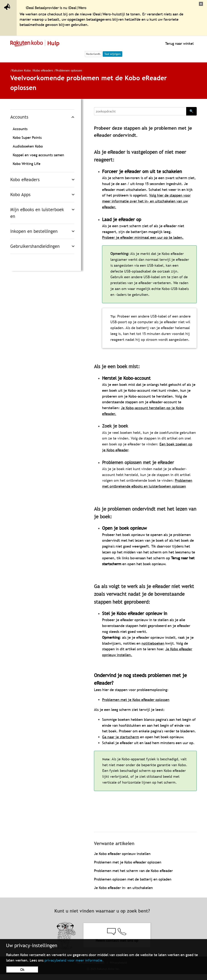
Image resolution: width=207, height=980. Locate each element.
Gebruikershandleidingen (35, 246)
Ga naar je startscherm (121, 737)
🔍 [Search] (191, 111)
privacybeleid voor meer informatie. (74, 960)
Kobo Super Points (27, 137)
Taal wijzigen (112, 54)
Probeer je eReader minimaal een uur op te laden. (143, 237)
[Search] (140, 111)
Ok (22, 970)
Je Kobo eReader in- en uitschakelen (123, 888)
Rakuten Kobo (21, 70)
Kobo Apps (20, 195)
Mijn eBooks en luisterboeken (37, 213)
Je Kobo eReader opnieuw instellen (122, 854)
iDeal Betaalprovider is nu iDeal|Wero (56, 8)
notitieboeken (153, 643)
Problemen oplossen (69, 70)
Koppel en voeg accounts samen (38, 155)
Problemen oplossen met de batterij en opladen (133, 879)
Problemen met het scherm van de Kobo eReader (133, 871)
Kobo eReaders (44, 70)
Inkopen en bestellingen (34, 231)
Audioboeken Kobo (28, 146)
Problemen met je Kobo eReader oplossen (128, 862)
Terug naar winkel (179, 43)
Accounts (19, 117)
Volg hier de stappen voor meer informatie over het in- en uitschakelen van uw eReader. (146, 201)
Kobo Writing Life (27, 164)
